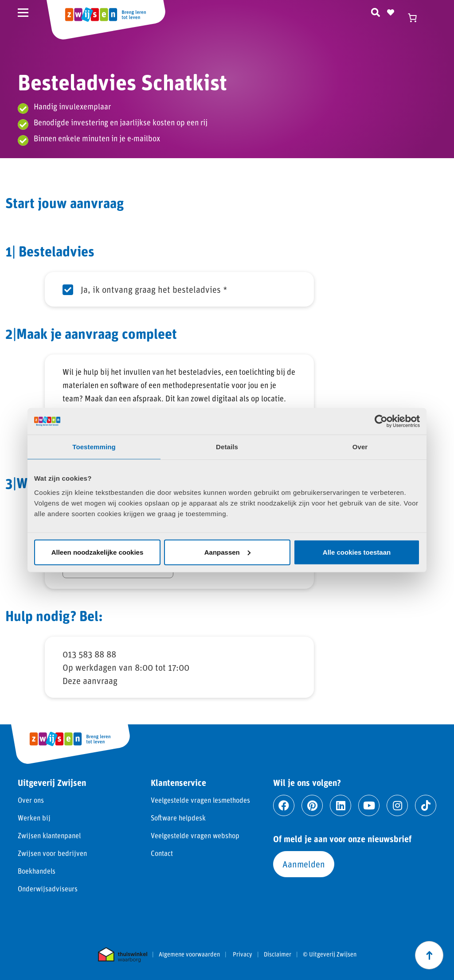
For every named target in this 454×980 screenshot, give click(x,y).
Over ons (31, 800)
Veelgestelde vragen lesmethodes (200, 800)
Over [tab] (360, 447)
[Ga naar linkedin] (340, 805)
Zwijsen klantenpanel (49, 835)
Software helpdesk (178, 818)
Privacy (243, 954)
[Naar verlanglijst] (391, 11)
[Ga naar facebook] (284, 805)
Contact (162, 853)
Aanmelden (304, 864)
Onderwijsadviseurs (48, 889)
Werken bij (34, 818)
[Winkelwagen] (416, 18)
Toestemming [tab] (94, 447)
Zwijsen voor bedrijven (52, 853)
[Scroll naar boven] (429, 955)
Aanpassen (227, 552)
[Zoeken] (376, 11)
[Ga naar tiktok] (426, 805)
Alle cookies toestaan (357, 552)
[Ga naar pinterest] (312, 805)
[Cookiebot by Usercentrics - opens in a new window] (381, 421)
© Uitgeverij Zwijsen (330, 954)
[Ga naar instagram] (397, 805)
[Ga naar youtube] (369, 805)
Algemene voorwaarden (189, 954)
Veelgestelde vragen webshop (195, 835)
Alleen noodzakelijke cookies (98, 552)
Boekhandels (37, 871)
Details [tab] (227, 447)
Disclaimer (278, 954)
